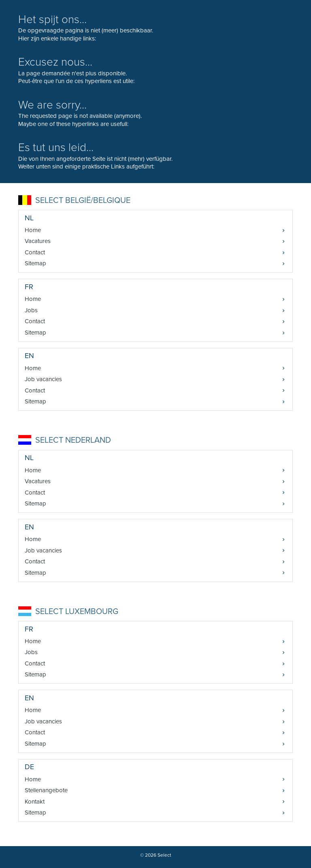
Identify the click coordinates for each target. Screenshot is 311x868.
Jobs (31, 310)
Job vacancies (43, 379)
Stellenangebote (46, 790)
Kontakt (35, 802)
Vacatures (38, 241)
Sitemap (35, 263)
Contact (35, 252)
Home (33, 230)
